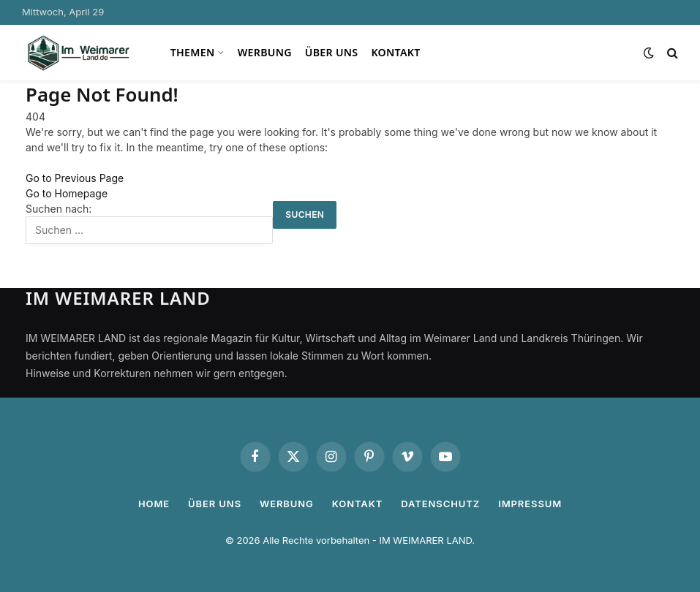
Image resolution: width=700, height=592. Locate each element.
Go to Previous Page (75, 178)
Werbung (265, 52)
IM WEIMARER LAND (425, 540)
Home (154, 504)
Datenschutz (440, 504)
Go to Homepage (67, 193)
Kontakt (395, 52)
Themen (193, 52)
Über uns (332, 52)
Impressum (530, 504)
